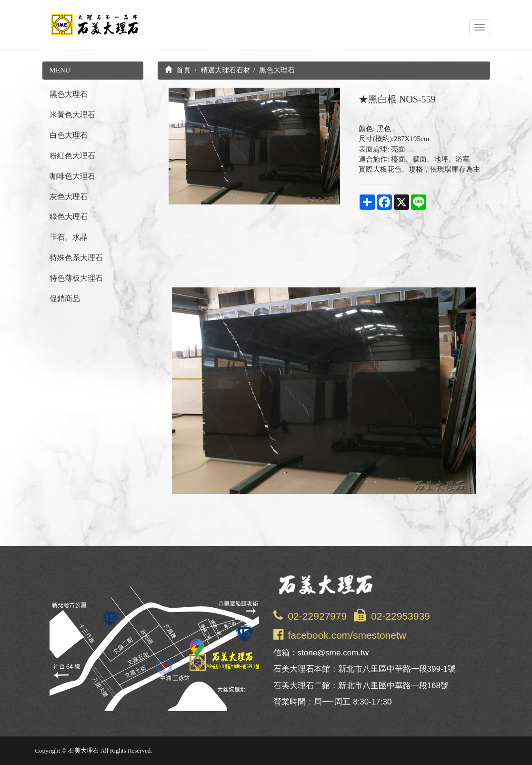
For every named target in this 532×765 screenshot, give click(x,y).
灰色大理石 (69, 197)
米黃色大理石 (72, 115)
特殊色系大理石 (76, 258)
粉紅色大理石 (72, 156)
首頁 (178, 70)
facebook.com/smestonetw (347, 635)
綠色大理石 (69, 217)
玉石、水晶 (69, 237)
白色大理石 (69, 135)
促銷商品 (65, 299)
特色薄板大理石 (76, 278)
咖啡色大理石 (72, 176)
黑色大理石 (69, 94)
